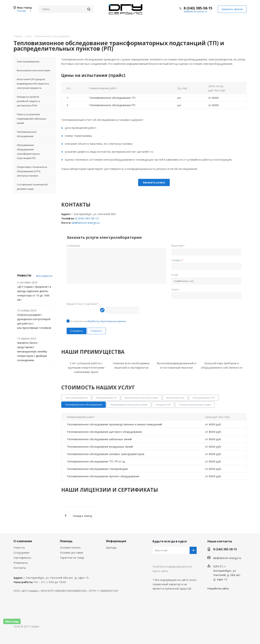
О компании (23, 541)
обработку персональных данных (107, 321)
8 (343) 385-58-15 (198, 8)
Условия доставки (71, 552)
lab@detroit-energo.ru (195, 11)
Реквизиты (21, 563)
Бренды (111, 547)
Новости (19, 547)
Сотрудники (21, 552)
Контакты (20, 568)
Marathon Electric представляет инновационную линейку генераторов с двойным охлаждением (32, 351)
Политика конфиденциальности (172, 567)
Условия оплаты (70, 547)
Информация (116, 541)
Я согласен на (98, 321)
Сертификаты (22, 558)
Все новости (44, 276)
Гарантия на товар (72, 558)
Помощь (66, 541)
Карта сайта (160, 571)
